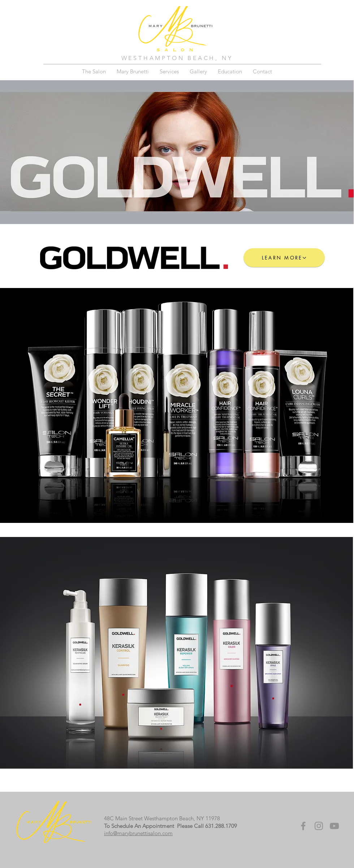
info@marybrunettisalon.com (138, 833)
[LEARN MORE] (284, 258)
